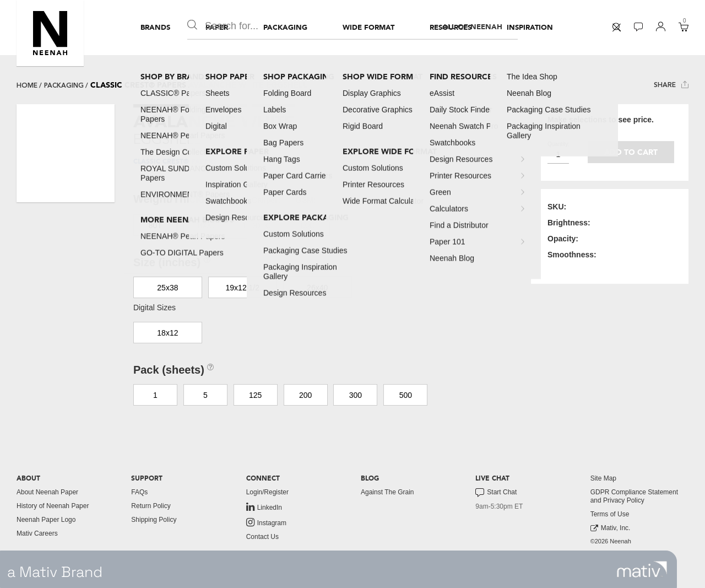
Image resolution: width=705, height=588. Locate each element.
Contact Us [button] (262, 537)
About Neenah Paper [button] (47, 492)
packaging (64, 85)
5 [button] (205, 395)
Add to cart (631, 152)
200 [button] (305, 395)
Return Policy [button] (151, 506)
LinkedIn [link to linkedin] (264, 507)
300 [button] (356, 395)
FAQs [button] (139, 492)
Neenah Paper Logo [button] (46, 520)
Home (27, 85)
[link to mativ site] (642, 569)
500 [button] (406, 395)
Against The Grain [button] (387, 492)
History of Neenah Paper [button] (53, 506)
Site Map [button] (603, 478)
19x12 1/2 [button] (243, 288)
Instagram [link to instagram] (266, 522)
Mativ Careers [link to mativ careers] (37, 533)
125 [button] (255, 395)
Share (671, 85)
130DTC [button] (257, 225)
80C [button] (308, 225)
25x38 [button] (167, 288)
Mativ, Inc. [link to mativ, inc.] (611, 528)
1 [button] (155, 395)
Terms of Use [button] (610, 514)
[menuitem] (155, 28)
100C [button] (205, 225)
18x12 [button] (167, 333)
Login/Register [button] (267, 492)
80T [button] (155, 225)
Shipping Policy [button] (154, 520)
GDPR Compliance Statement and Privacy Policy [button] (634, 496)
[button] (50, 33)
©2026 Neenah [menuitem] (611, 541)
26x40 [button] (317, 288)
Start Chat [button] (496, 493)
